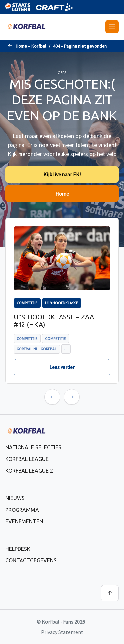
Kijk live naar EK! (62, 174)
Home (62, 194)
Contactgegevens (31, 560)
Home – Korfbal (31, 46)
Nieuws (15, 498)
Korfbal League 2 (29, 471)
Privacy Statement (62, 632)
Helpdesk (18, 549)
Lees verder (62, 367)
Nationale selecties (33, 447)
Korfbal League (27, 459)
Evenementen (24, 521)
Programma (22, 510)
